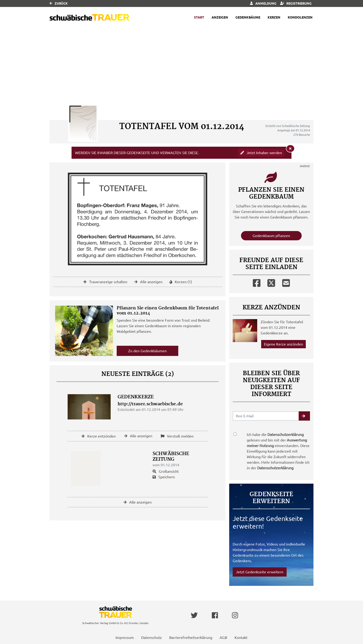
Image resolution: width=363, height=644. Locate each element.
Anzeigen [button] (220, 17)
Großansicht (166, 471)
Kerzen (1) (181, 282)
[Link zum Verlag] (89, 17)
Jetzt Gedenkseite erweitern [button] (260, 572)
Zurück (59, 3)
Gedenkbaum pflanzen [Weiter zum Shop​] (271, 236)
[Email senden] (266, 416)
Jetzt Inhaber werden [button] (261, 153)
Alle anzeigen (148, 282)
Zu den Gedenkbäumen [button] (147, 351)
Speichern (164, 477)
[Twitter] (271, 282)
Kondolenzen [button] (300, 17)
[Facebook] (257, 282)
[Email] (286, 282)
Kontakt (241, 638)
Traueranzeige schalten (105, 282)
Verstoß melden (177, 436)
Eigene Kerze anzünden (283, 344)
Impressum (125, 638)
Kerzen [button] (274, 17)
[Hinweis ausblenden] (290, 149)
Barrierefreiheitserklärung (191, 638)
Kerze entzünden (99, 436)
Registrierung (296, 3)
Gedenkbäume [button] (248, 17)
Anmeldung (263, 3)
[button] (304, 416)
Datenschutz (152, 638)
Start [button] (199, 17)
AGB (223, 638)
